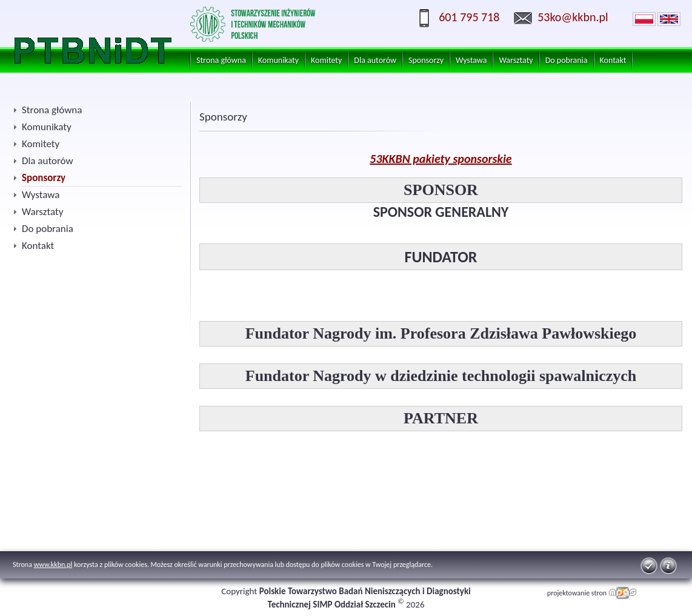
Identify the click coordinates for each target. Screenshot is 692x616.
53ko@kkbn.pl (573, 17)
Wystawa (471, 60)
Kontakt (613, 60)
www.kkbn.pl (53, 565)
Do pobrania (567, 60)
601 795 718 (469, 17)
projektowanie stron (577, 593)
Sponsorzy (426, 60)
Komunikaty (278, 60)
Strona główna (221, 60)
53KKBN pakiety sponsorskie (441, 159)
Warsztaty (516, 60)
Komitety (326, 60)
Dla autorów (375, 60)
